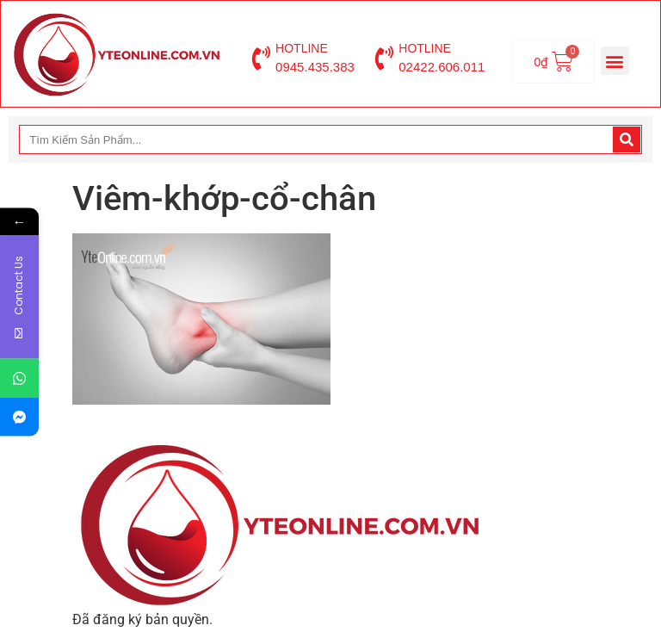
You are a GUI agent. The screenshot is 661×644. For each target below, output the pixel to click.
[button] (615, 61)
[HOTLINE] (261, 59)
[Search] (627, 139)
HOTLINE (302, 48)
